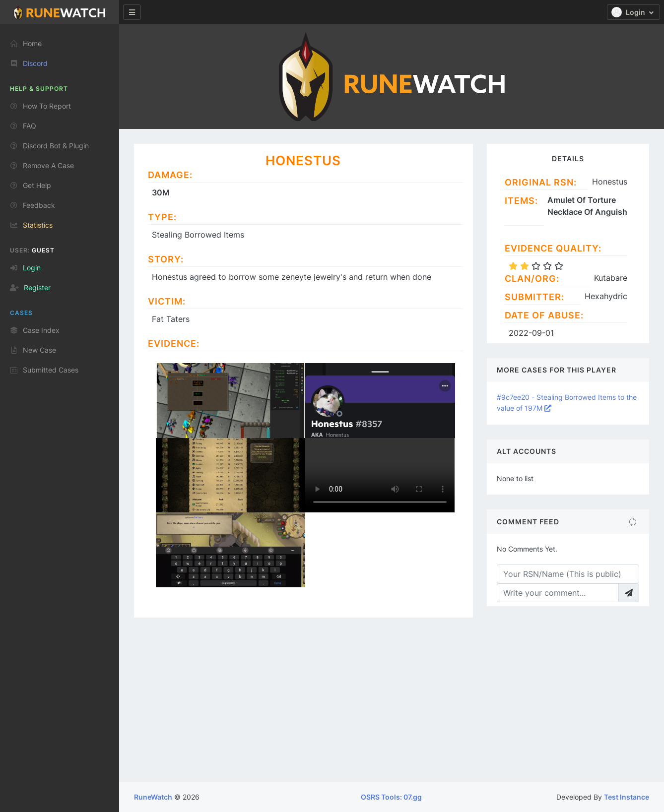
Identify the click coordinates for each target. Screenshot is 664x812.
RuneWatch (153, 797)
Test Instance (627, 797)
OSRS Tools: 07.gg (391, 797)
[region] (60, 414)
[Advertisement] (392, 707)
